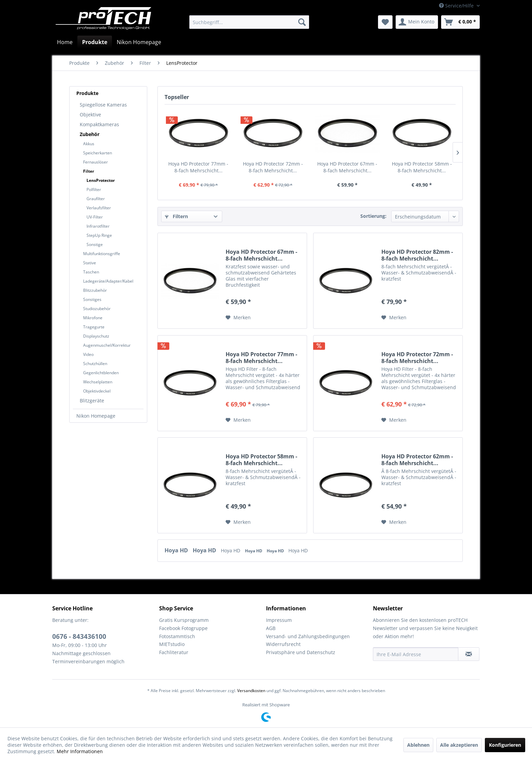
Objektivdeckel (97, 391)
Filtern (176, 216)
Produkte (87, 93)
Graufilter (96, 199)
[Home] (65, 42)
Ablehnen (418, 745)
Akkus (89, 144)
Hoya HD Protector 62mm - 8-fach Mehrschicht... (417, 460)
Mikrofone (93, 318)
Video (88, 354)
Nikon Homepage (96, 416)
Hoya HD (177, 550)
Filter (89, 171)
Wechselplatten (98, 382)
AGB (271, 628)
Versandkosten (251, 691)
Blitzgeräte (92, 401)
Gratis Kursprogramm (184, 620)
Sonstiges (92, 299)
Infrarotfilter (98, 226)
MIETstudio (172, 644)
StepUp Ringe (99, 235)
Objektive (90, 115)
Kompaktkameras (99, 124)
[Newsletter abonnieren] (469, 654)
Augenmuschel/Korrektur (107, 345)
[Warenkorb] (460, 22)
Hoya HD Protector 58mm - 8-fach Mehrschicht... (422, 167)
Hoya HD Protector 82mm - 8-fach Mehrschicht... (417, 255)
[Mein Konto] (417, 22)
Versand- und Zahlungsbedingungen (308, 636)
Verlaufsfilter (99, 208)
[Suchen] (302, 22)
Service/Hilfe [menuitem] (457, 6)
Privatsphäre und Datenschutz (301, 652)
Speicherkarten (98, 153)
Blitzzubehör (95, 290)
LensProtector (101, 180)
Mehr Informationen (80, 751)
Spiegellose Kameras (103, 105)
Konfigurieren (505, 745)
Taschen (91, 272)
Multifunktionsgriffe (102, 254)
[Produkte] (95, 42)
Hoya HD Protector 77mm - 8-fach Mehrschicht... (198, 167)
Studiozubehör (97, 309)
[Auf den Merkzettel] (238, 318)
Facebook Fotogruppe (183, 628)
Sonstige (95, 244)
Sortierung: (373, 216)
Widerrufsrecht (283, 644)
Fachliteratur (174, 652)
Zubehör (90, 134)
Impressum (279, 620)
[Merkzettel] (385, 22)
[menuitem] (249, 22)
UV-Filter (95, 217)
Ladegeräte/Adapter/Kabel (108, 281)
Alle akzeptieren (459, 745)
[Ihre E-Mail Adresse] (416, 654)
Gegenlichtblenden (101, 373)
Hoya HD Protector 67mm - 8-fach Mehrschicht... (347, 167)
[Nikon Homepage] (139, 42)
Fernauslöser (96, 162)
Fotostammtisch (177, 636)
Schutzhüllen (95, 364)
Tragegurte (94, 327)
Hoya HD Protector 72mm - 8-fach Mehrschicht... (273, 167)
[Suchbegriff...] (249, 22)
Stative (90, 263)
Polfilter (94, 189)
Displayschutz (96, 336)
